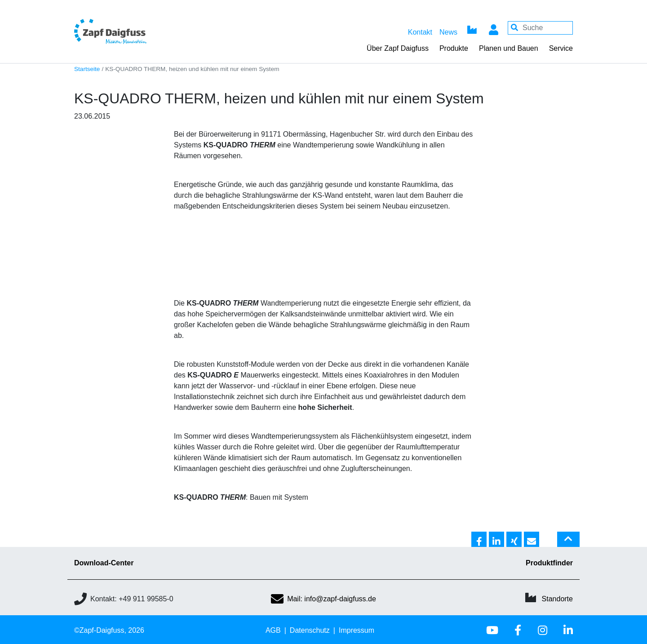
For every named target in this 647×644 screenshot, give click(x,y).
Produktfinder (549, 563)
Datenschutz (310, 630)
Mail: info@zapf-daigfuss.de (323, 599)
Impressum (357, 630)
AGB (273, 630)
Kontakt (420, 32)
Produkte (454, 48)
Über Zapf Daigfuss (398, 48)
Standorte (557, 599)
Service (561, 48)
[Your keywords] (540, 28)
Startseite (87, 69)
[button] (479, 540)
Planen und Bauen (509, 48)
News (448, 32)
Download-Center (104, 563)
